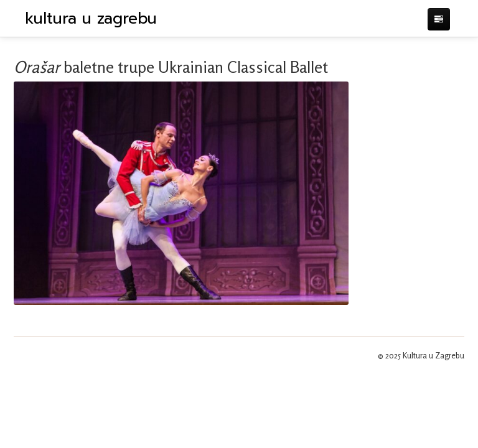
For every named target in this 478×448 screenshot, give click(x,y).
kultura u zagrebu (91, 19)
